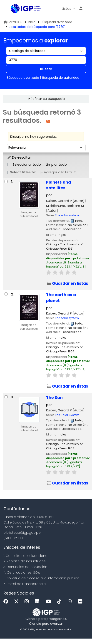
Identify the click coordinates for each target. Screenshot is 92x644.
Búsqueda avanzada (56, 22)
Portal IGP (13, 22)
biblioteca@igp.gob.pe (22, 533)
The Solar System (67, 415)
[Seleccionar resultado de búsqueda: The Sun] (6, 397)
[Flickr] (81, 602)
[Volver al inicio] (78, 630)
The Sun (54, 398)
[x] (17, 602)
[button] (68, 9)
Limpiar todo (56, 165)
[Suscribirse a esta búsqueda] (48, 121)
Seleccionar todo (27, 165)
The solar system (67, 215)
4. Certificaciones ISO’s (22, 573)
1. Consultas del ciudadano (25, 556)
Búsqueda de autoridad (61, 78)
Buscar (46, 69)
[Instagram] (28, 602)
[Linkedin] (38, 602)
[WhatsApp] (71, 602)
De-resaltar (19, 157)
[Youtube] (49, 602)
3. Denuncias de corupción (25, 567)
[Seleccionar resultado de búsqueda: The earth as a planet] (6, 294)
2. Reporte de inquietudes (25, 561)
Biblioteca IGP (12, 9)
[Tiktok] (60, 602)
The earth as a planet (61, 298)
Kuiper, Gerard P (65, 201)
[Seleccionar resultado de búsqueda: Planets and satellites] (6, 181)
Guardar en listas (67, 283)
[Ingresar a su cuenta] (81, 9)
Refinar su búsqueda (48, 99)
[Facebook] (7, 602)
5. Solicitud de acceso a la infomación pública (41, 578)
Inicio (32, 22)
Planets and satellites (58, 185)
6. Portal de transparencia (25, 584)
